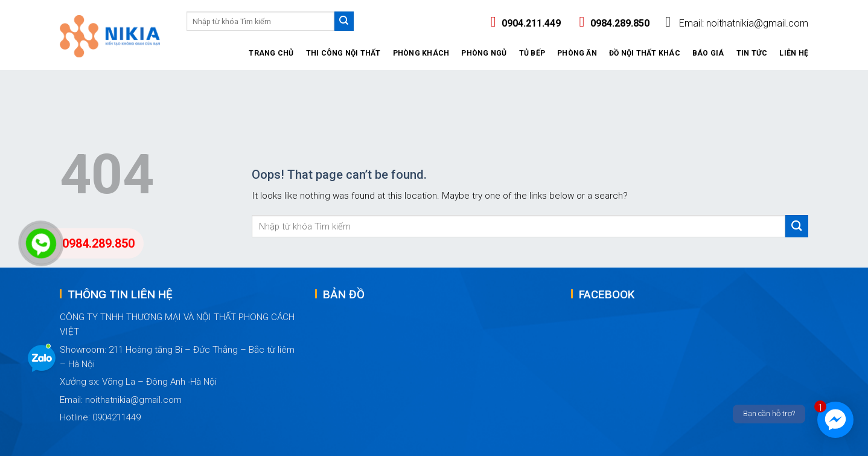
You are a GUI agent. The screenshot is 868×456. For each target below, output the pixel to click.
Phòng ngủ (484, 53)
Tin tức (752, 53)
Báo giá (708, 53)
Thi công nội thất (343, 53)
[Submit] (344, 21)
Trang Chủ (271, 53)
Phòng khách (421, 53)
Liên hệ (794, 53)
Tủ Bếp (532, 53)
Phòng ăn (577, 53)
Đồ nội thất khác (645, 53)
